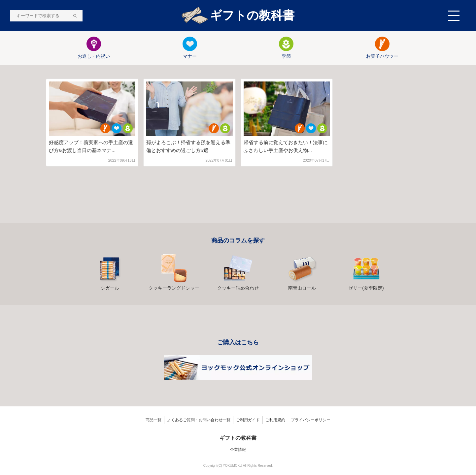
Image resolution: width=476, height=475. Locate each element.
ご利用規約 (275, 420)
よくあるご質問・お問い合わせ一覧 (199, 420)
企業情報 (238, 450)
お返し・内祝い (94, 48)
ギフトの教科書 (238, 16)
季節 (286, 48)
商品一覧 (153, 420)
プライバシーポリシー (311, 420)
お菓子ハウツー (382, 48)
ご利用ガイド (248, 420)
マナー (190, 48)
